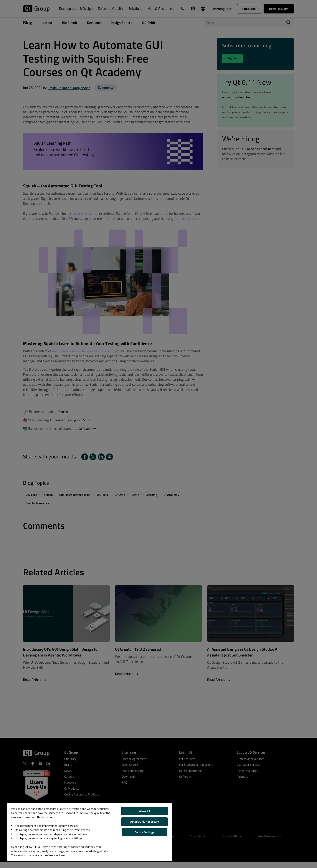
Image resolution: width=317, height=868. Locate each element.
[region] (89, 832)
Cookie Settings (144, 832)
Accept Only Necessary (145, 822)
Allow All (144, 811)
